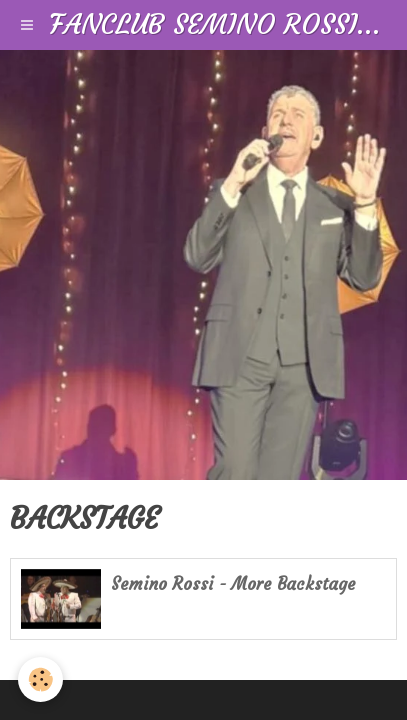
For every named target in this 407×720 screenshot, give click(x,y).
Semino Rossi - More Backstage (233, 584)
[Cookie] (40, 679)
